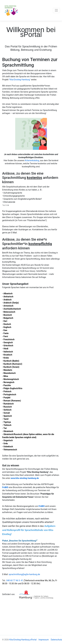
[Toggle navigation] (56, 10)
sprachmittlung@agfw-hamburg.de (24, 574)
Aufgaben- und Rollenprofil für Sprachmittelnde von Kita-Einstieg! (29, 530)
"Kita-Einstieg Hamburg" (20, 80)
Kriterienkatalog (32, 160)
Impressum (44, 640)
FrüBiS (5, 487)
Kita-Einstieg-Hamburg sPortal (23, 640)
